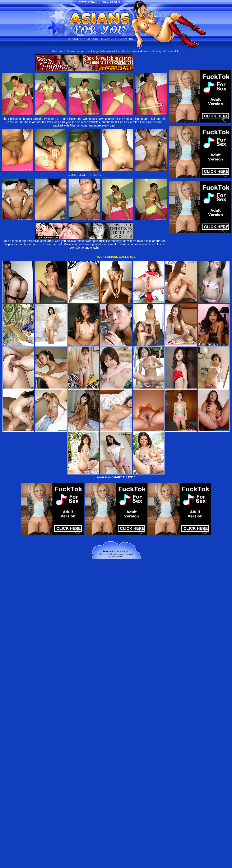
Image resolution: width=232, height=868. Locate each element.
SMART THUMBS (124, 477)
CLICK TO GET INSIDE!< (84, 175)
